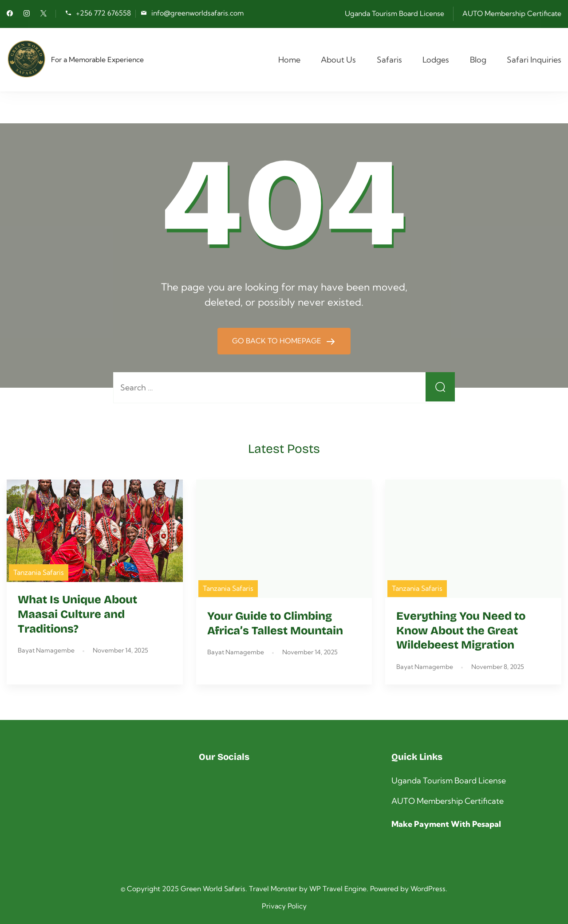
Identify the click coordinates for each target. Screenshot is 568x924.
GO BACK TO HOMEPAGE (278, 341)
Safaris (389, 60)
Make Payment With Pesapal (446, 824)
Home (289, 60)
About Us (338, 60)
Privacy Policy (284, 906)
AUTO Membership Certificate (512, 13)
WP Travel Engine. (339, 889)
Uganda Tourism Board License (394, 13)
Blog (478, 60)
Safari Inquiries (534, 60)
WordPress (428, 889)
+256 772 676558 (103, 13)
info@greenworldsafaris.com (197, 13)
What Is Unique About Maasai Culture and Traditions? (77, 614)
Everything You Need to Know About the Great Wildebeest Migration (461, 631)
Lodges (436, 60)
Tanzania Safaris (39, 572)
